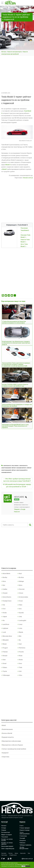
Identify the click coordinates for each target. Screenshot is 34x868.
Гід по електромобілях (25, 833)
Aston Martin (6, 574)
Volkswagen (6, 675)
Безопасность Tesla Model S (11, 466)
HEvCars (4, 52)
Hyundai (21, 613)
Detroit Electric (6, 597)
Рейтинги (22, 843)
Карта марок (4, 855)
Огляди (4, 828)
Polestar (4, 652)
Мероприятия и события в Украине (12, 745)
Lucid (4, 632)
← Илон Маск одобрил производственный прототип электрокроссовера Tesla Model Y (17, 480)
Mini (19, 636)
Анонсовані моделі (7, 846)
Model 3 (5, 169)
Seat (3, 660)
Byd (3, 585)
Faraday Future (6, 601)
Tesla (20, 667)
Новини (4, 830)
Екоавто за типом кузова (7, 840)
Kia (3, 620)
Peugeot (5, 648)
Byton (20, 585)
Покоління (5, 837)
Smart (4, 663)
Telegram (17, 509)
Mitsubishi (5, 640)
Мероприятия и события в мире (11, 741)
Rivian (20, 656)
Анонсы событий (7, 733)
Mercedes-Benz (7, 636)
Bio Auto (21, 577)
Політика (11, 853)
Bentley (4, 577)
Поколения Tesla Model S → (25, 230)
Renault (4, 656)
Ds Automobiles (23, 597)
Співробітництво (13, 855)
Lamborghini (22, 620)
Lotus (20, 628)
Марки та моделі (7, 835)
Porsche (21, 652)
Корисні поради (25, 830)
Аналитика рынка (7, 729)
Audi (20, 574)
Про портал (4, 853)
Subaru (4, 667)
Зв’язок (16, 853)
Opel (20, 644)
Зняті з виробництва (8, 849)
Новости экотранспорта (14, 52)
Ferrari (20, 601)
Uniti (19, 671)
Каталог (4, 826)
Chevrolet (21, 589)
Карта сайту (23, 853)
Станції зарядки (25, 828)
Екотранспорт (6, 832)
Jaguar (4, 617)
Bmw (4, 581)
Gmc (20, 609)
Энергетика (5, 757)
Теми (29, 853)
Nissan (4, 644)
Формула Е (5, 753)
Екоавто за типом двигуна (7, 843)
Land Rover (5, 624)
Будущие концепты (8, 737)
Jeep (20, 617)
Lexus (20, 624)
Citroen (20, 593)
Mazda (20, 632)
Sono (20, 663)
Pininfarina (21, 648)
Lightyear (5, 628)
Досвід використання (24, 848)
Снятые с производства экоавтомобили (14, 749)
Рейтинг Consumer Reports (19, 468)
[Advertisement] (17, 74)
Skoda (20, 660)
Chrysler (4, 593)
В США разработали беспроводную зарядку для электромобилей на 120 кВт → (17, 486)
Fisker (20, 605)
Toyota (4, 671)
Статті (21, 826)
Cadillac (4, 589)
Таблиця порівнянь (25, 845)
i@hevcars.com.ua (27, 859)
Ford (3, 609)
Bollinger (21, 581)
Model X (8, 165)
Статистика (23, 836)
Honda (4, 613)
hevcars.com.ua (28, 178)
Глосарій (22, 838)
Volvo (20, 675)
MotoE (4, 725)
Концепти (23, 840)
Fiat (3, 605)
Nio (19, 640)
